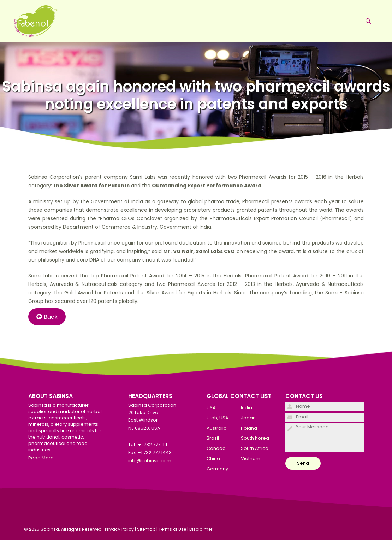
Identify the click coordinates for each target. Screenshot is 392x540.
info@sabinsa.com (150, 461)
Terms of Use (172, 529)
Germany (217, 469)
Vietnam (251, 459)
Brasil (213, 438)
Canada (216, 448)
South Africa (255, 448)
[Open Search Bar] (368, 21)
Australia (217, 428)
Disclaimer (201, 529)
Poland (249, 428)
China (213, 459)
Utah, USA (218, 418)
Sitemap (146, 529)
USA (211, 408)
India (247, 408)
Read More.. (42, 458)
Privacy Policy (119, 529)
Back (47, 317)
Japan (248, 418)
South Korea (255, 438)
